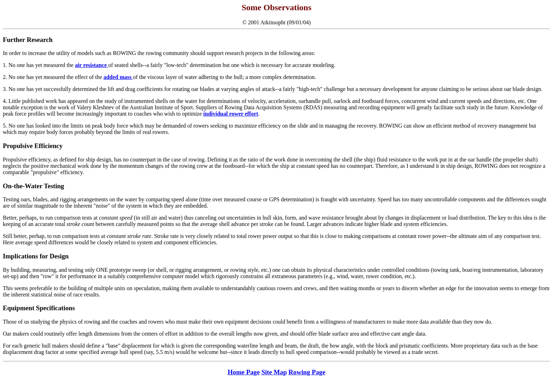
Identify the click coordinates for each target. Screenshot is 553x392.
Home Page (244, 372)
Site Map (274, 372)
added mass (118, 77)
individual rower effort (231, 114)
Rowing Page (307, 372)
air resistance (92, 65)
